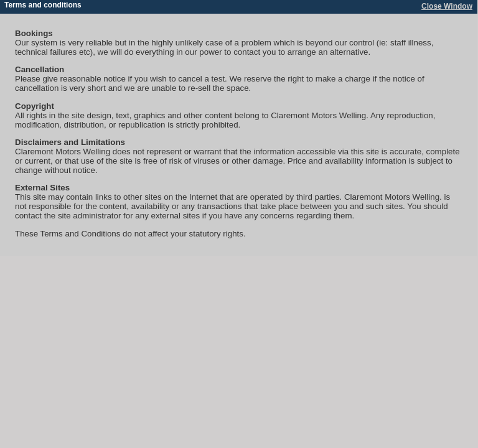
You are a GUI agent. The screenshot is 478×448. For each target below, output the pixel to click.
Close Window (447, 6)
